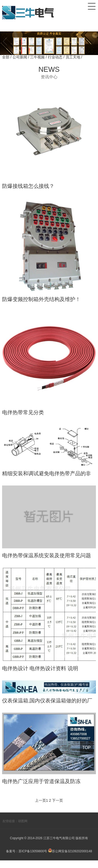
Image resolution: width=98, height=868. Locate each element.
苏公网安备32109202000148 (70, 859)
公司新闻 (20, 57)
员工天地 (73, 57)
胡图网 (23, 829)
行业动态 (56, 57)
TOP (86, 748)
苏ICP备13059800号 (33, 859)
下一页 (57, 808)
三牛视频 (38, 57)
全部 (6, 57)
